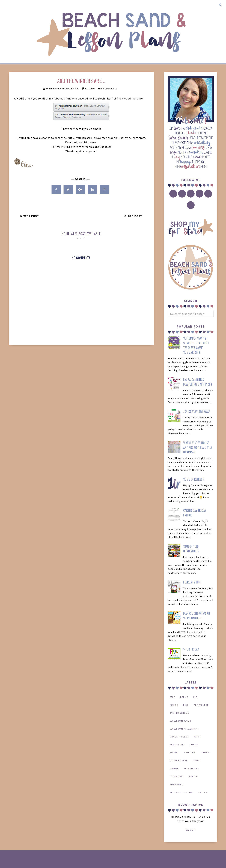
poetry (194, 745)
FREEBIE (174, 705)
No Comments (109, 89)
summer (174, 768)
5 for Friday (191, 649)
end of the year (179, 737)
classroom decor (180, 721)
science (205, 753)
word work (176, 784)
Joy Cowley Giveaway (197, 412)
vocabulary (177, 776)
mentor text (177, 745)
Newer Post (30, 216)
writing (202, 792)
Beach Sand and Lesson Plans (62, 89)
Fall (186, 705)
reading (174, 753)
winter (193, 776)
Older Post (133, 216)
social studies (178, 760)
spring (197, 760)
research (190, 753)
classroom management (184, 729)
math (197, 737)
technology (191, 768)
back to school (179, 713)
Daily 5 (184, 697)
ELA (195, 697)
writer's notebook (181, 792)
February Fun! (192, 582)
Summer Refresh (194, 479)
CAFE (172, 697)
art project (201, 705)
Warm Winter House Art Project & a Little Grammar (198, 447)
